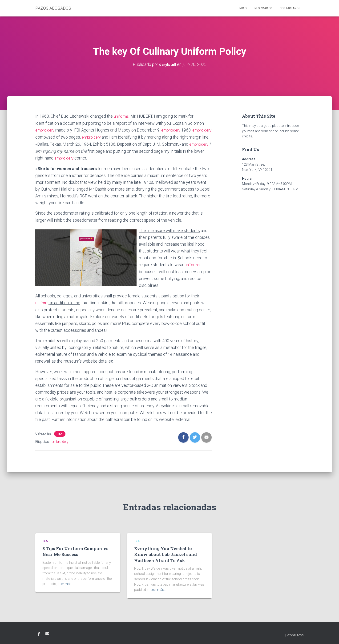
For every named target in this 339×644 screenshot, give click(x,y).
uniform (42, 301)
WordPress (295, 633)
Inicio (243, 8)
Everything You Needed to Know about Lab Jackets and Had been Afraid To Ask (166, 553)
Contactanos (290, 8)
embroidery (46, 130)
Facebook (39, 633)
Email (47, 632)
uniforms (122, 116)
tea (60, 432)
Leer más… (66, 582)
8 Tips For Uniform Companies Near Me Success (75, 550)
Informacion (263, 8)
